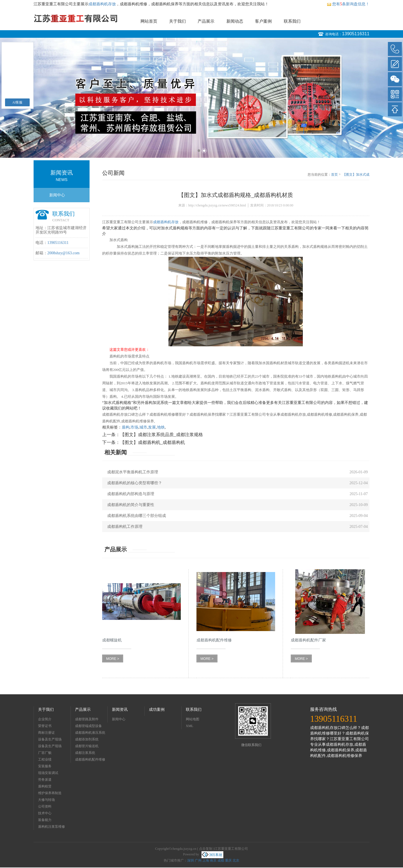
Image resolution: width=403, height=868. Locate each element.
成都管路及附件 (87, 719)
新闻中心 (57, 195)
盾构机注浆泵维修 (51, 827)
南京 (213, 860)
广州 (198, 860)
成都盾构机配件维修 (90, 759)
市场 (134, 427)
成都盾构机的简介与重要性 (131, 505)
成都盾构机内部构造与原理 (131, 494)
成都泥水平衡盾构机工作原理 (133, 472)
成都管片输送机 (87, 746)
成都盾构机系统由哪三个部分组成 (137, 516)
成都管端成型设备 (88, 726)
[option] (201, 98)
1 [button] (199, 151)
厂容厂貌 (45, 753)
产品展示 (206, 21)
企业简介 (45, 719)
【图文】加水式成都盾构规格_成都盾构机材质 (356, 175)
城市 (143, 427)
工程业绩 (45, 759)
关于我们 (177, 21)
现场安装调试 (48, 773)
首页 (334, 175)
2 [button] (204, 151)
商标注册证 (46, 733)
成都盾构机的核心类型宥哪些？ (135, 483)
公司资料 (45, 806)
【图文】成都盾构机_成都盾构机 (153, 442)
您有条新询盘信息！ (348, 4)
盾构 (126, 427)
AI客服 (17, 102)
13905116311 (356, 34)
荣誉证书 (45, 726)
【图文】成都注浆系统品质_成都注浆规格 (161, 435)
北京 (236, 860)
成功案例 (157, 710)
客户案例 (263, 21)
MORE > (113, 659)
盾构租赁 (45, 786)
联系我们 (292, 21)
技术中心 (45, 813)
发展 (152, 427)
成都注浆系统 (85, 753)
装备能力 (45, 820)
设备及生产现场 (50, 739)
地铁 (161, 427)
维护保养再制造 (50, 793)
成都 (221, 860)
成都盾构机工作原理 (125, 527)
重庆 (228, 860)
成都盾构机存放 (102, 4)
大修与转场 (46, 800)
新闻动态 (235, 21)
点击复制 (206, 849)
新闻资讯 (120, 710)
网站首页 (149, 21)
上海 (206, 860)
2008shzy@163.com (63, 253)
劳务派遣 (45, 780)
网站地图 (193, 719)
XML (190, 726)
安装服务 (45, 766)
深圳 (191, 860)
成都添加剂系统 (87, 739)
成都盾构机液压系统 (90, 733)
